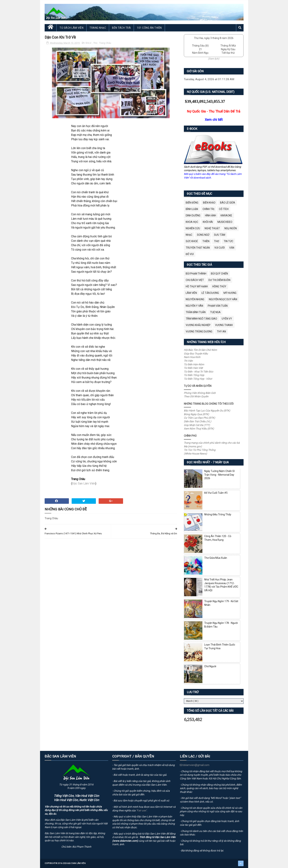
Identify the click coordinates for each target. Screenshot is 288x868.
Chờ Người (210, 666)
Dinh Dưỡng (193, 215)
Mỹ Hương (230, 293)
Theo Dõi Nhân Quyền (196, 396)
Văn (232, 248)
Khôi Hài (208, 222)
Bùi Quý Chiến (219, 274)
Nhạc (189, 235)
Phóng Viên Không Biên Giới (200, 393)
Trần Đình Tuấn (196, 312)
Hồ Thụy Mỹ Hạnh (197, 286)
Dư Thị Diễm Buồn (219, 280)
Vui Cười (219, 248)
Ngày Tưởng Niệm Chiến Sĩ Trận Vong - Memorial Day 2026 (219, 475)
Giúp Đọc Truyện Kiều (196, 354)
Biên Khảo (209, 203)
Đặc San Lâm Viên (84, 483)
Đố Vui (190, 254)
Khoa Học (192, 222)
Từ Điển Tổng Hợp (194, 375)
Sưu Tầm (220, 235)
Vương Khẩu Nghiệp (198, 325)
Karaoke (226, 215)
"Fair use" (141, 810)
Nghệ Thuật (212, 228)
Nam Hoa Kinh (192, 357)
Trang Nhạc (98, 28)
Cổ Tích (224, 209)
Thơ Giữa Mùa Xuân (216, 558)
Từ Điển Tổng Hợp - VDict (198, 379)
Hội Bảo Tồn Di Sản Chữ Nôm (200, 350)
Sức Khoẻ (192, 241)
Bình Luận (192, 209)
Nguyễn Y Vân (194, 306)
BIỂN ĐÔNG (192, 203)
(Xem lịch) (214, 59)
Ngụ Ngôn (231, 228)
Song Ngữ (203, 235)
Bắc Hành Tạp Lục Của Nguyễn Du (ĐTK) (207, 411)
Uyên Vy (227, 319)
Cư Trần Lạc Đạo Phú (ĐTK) (199, 418)
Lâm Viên (191, 293)
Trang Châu (105, 43)
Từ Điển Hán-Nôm (194, 364)
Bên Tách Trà (121, 28)
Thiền (206, 241)
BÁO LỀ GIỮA (228, 203)
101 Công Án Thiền (149, 28)
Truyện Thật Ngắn (198, 248)
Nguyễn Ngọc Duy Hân (223, 299)
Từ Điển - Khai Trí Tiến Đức (199, 372)
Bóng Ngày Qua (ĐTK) (196, 414)
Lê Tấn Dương (210, 293)
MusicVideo (225, 222)
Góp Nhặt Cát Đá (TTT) (197, 425)
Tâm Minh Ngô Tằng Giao (201, 319)
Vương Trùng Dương (199, 331)
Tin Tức (228, 241)
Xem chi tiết (214, 120)
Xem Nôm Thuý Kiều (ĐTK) (199, 429)
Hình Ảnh (210, 215)
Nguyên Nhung (195, 299)
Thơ (96, 43)
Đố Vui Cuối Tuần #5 (216, 493)
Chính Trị (208, 209)
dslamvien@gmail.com (195, 765)
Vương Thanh (224, 325)
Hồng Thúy (219, 286)
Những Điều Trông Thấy (218, 514)
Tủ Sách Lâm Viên (71, 28)
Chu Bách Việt (195, 280)
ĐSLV (89, 43)
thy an (221, 331)
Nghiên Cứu (193, 228)
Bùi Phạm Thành (196, 274)
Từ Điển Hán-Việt (193, 368)
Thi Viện (188, 361)
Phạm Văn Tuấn (218, 306)
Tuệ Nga (215, 312)
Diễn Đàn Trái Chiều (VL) (198, 421)
